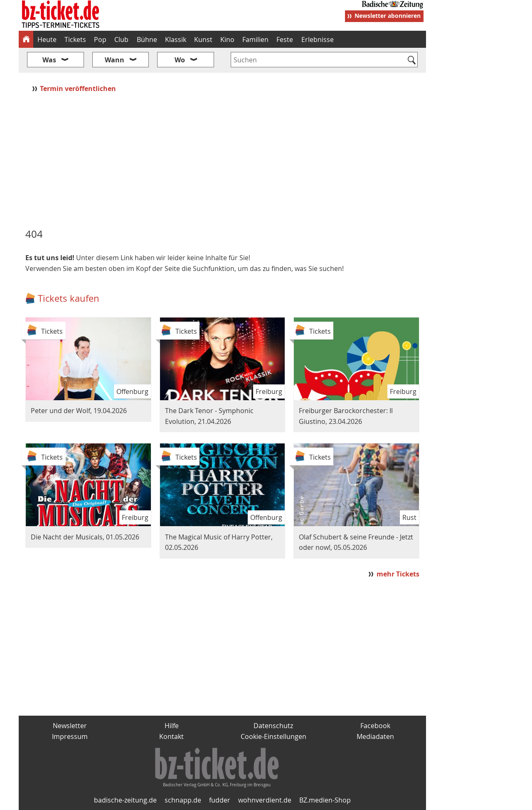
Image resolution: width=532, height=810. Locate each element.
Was (49, 60)
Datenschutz (273, 726)
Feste (285, 39)
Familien (255, 39)
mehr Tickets (398, 574)
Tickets (75, 39)
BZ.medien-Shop (325, 800)
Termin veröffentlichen (79, 89)
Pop (100, 39)
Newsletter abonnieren (388, 16)
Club (121, 39)
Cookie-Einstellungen (273, 736)
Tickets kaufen (69, 298)
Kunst (203, 39)
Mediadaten (375, 736)
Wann (115, 60)
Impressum (70, 736)
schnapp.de (183, 800)
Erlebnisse (318, 39)
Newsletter (70, 726)
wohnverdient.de (265, 800)
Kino (227, 39)
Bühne (147, 39)
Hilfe (172, 726)
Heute (47, 39)
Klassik (176, 39)
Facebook (375, 726)
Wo (180, 60)
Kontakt (171, 736)
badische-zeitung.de (125, 800)
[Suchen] (412, 61)
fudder (220, 800)
